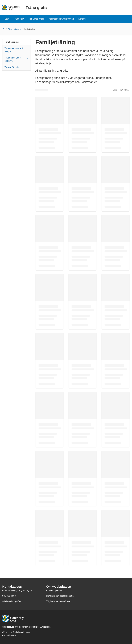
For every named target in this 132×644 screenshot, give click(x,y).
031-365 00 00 (9, 635)
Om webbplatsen (54, 590)
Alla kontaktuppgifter (12, 601)
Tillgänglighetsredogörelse (58, 601)
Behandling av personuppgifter (60, 596)
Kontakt (82, 19)
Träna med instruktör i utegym (15, 50)
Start (7, 19)
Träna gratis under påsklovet (17, 59)
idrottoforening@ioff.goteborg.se (17, 590)
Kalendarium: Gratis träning (61, 19)
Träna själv (19, 19)
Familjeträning (12, 42)
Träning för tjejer (12, 67)
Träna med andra (36, 19)
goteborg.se (8, 627)
